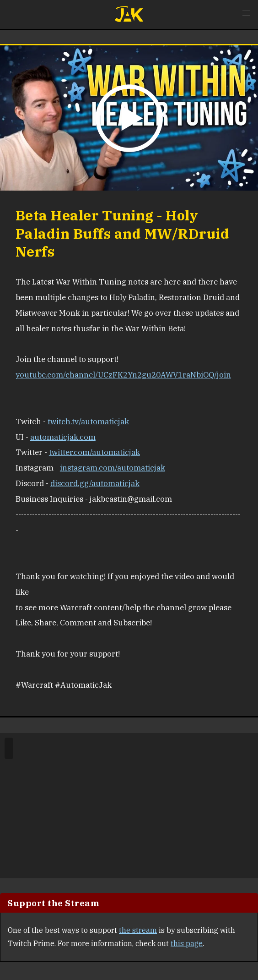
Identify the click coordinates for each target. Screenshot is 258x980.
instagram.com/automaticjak (113, 468)
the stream (138, 930)
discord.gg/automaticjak (95, 483)
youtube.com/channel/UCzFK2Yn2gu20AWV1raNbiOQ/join (123, 375)
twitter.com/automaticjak (94, 452)
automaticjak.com (63, 437)
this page (187, 943)
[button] (246, 13)
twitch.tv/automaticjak (88, 422)
